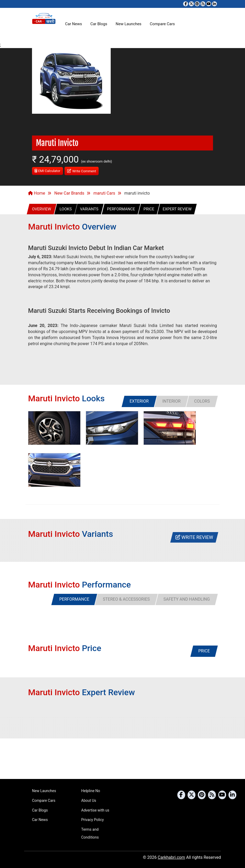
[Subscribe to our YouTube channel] (209, 4)
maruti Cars (104, 193)
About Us (89, 801)
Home (37, 193)
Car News (73, 24)
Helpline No (91, 791)
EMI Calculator (47, 171)
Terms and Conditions (90, 833)
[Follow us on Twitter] (191, 4)
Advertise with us (95, 810)
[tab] (139, 401)
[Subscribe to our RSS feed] (203, 4)
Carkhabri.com (171, 857)
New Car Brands (69, 193)
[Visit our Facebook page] (186, 4)
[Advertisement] (122, 759)
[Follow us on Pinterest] (197, 4)
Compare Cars (162, 24)
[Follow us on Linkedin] (214, 4)
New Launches (129, 24)
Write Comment (82, 171)
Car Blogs (99, 24)
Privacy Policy (93, 820)
